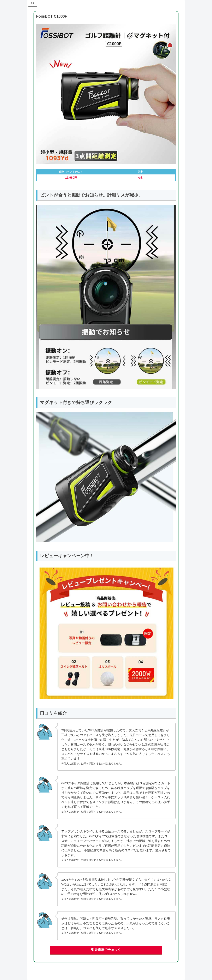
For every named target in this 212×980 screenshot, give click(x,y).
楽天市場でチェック (106, 950)
